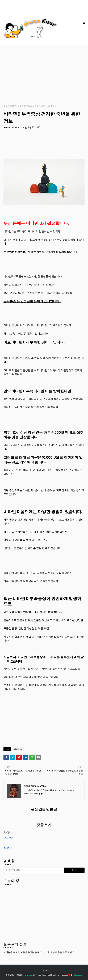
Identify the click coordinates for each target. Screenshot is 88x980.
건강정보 (12, 106)
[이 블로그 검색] (34, 870)
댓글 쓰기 (9, 838)
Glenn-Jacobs (11, 127)
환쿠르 (8, 848)
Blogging (78, 975)
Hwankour (28, 975)
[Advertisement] (46, 75)
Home (45, 970)
